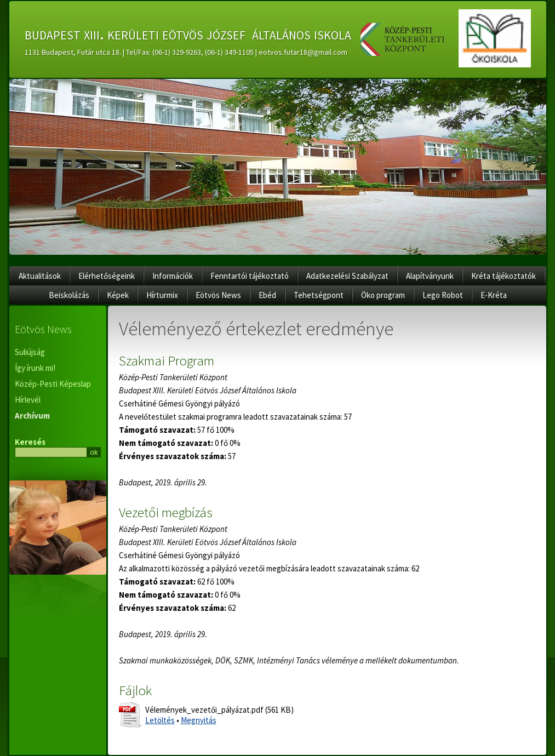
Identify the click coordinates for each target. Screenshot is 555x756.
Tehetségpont (319, 295)
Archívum (32, 416)
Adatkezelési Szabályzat (347, 276)
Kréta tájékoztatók (503, 276)
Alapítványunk (430, 276)
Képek (118, 295)
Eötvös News (218, 295)
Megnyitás (199, 720)
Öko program (383, 295)
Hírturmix (162, 295)
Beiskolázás (69, 295)
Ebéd (267, 295)
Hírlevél (28, 400)
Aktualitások (40, 276)
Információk (173, 276)
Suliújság (30, 352)
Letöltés (160, 720)
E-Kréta (494, 295)
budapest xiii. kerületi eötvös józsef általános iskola (188, 33)
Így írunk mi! (35, 368)
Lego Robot (443, 295)
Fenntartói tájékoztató (250, 276)
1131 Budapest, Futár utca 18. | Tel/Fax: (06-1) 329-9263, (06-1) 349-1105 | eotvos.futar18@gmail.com (186, 52)
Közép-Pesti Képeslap (53, 384)
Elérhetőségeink (107, 276)
